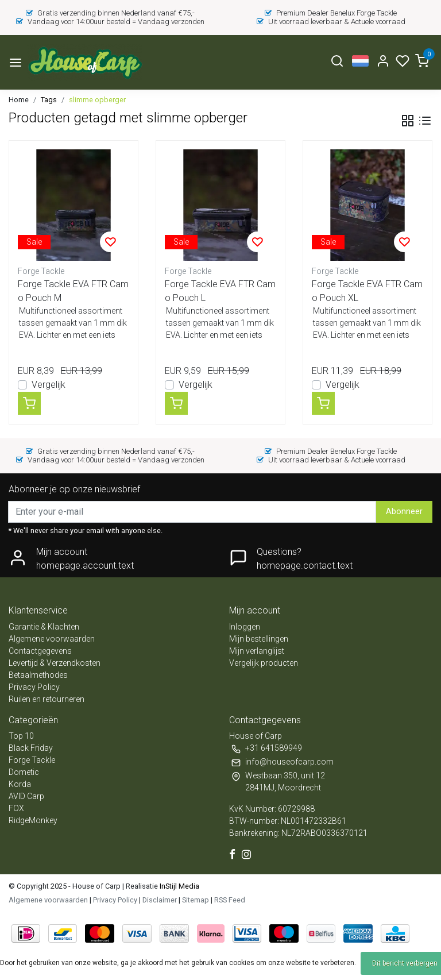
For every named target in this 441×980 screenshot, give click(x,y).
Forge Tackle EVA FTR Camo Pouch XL (367, 291)
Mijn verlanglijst (257, 651)
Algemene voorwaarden (52, 639)
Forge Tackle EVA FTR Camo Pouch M (73, 291)
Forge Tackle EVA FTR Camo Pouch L (220, 291)
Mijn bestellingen (259, 639)
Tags (49, 100)
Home (19, 100)
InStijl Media (179, 886)
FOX (16, 808)
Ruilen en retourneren (47, 699)
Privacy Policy (34, 687)
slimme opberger (97, 100)
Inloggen (245, 627)
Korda (20, 784)
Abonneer (404, 512)
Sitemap (196, 900)
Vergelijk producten (264, 663)
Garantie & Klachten (44, 627)
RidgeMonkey (33, 820)
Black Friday (31, 748)
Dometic (24, 772)
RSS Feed (230, 900)
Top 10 (21, 736)
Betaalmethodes (38, 675)
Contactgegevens (40, 651)
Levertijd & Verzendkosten (55, 663)
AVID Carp (26, 796)
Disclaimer (160, 900)
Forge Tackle (32, 760)
